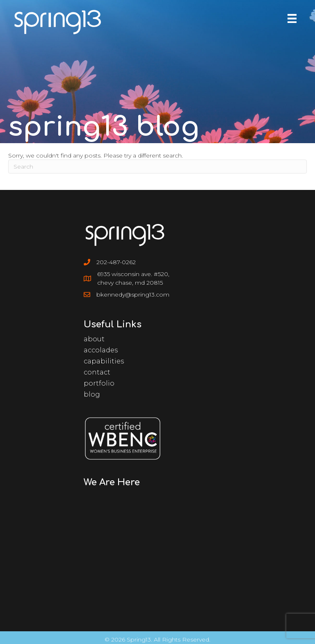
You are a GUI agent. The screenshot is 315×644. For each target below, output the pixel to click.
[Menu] (292, 18)
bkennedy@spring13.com (133, 295)
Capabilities (104, 361)
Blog (92, 394)
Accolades (101, 350)
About (94, 339)
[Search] (157, 167)
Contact (97, 372)
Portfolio (99, 383)
